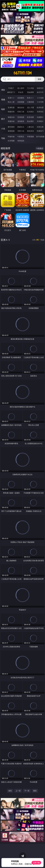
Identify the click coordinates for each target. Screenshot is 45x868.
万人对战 (30, 88)
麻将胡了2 (11, 92)
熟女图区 (30, 121)
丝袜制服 (21, 102)
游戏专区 (40, 88)
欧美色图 (30, 117)
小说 (3, 129)
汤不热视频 (40, 137)
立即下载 (36, 863)
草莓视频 (30, 137)
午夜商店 (21, 137)
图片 (3, 119)
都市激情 (11, 127)
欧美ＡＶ (30, 98)
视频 (3, 100)
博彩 (3, 90)
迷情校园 (11, 131)
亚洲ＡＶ (11, 98)
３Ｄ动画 (40, 98)
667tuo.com (23, 73)
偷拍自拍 (21, 107)
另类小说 (21, 131)
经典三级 (21, 112)
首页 (10, 791)
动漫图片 (40, 117)
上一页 (18, 791)
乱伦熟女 (30, 112)
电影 (3, 109)
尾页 (35, 791)
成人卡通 (30, 107)
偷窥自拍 (11, 117)
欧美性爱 (40, 107)
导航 (3, 138)
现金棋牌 (30, 92)
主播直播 (30, 102)
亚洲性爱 (11, 107)
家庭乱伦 (21, 127)
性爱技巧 (40, 131)
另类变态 (40, 112)
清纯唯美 (21, 121)
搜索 (39, 79)
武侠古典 (40, 127)
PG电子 (11, 88)
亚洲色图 (21, 117)
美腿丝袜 (11, 121)
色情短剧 (21, 141)
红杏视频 (11, 141)
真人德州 (21, 88)
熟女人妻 (11, 102)
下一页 (27, 791)
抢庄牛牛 (40, 92)
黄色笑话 (30, 131)
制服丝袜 (11, 112)
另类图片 (40, 121)
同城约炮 (11, 137)
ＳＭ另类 (40, 102)
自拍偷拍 (21, 98)
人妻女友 (30, 127)
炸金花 (21, 92)
